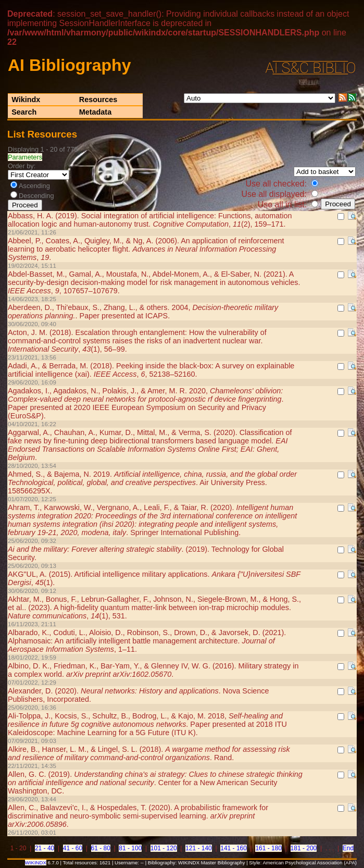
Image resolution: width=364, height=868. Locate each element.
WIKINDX (36, 863)
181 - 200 (304, 848)
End (348, 848)
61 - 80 (101, 848)
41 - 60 (73, 848)
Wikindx (26, 100)
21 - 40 (45, 848)
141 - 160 (234, 848)
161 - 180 (268, 848)
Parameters (25, 157)
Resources (98, 100)
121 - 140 (199, 848)
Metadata (95, 112)
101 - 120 (164, 848)
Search (24, 112)
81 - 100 (130, 848)
